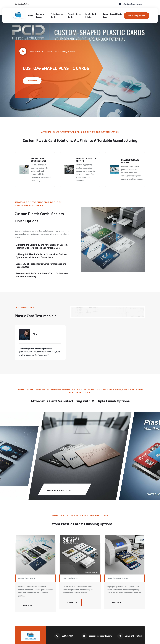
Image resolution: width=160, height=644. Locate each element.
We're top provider (137, 16)
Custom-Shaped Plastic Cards (112, 16)
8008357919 (67, 636)
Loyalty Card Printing (91, 16)
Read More (32, 81)
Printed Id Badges (40, 16)
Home (30, 16)
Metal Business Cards (57, 16)
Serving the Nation (133, 636)
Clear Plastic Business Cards (39, 160)
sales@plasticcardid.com (100, 636)
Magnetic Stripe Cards (74, 16)
